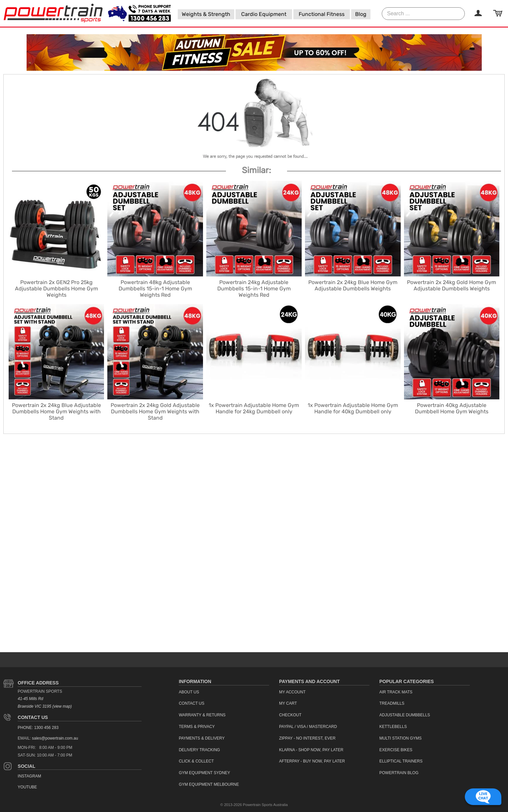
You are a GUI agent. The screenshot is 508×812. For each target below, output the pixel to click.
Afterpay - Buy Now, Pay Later (312, 761)
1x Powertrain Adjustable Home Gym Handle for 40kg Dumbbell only (353, 408)
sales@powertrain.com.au (55, 738)
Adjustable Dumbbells (405, 715)
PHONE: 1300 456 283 (38, 728)
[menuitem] (206, 14)
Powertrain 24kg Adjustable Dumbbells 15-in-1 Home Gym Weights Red (254, 289)
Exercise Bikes (396, 750)
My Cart (288, 703)
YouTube (27, 787)
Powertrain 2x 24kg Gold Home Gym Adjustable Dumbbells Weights (452, 285)
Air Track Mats (396, 692)
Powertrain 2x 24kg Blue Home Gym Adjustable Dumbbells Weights (353, 285)
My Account (292, 692)
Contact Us (33, 717)
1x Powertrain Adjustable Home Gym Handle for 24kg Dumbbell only (254, 408)
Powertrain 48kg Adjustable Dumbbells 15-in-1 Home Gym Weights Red (155, 289)
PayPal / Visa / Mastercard (308, 727)
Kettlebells (393, 727)
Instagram (29, 776)
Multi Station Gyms (401, 738)
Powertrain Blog (399, 773)
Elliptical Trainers (401, 761)
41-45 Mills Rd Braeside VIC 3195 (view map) (45, 703)
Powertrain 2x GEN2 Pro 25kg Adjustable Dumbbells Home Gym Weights (56, 289)
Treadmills (392, 703)
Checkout (290, 715)
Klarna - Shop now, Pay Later (311, 750)
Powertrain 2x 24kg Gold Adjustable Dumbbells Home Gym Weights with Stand (155, 411)
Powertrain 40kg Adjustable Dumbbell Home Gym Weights (452, 408)
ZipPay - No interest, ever (307, 738)
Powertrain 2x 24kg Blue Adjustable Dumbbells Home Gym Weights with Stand (56, 411)
